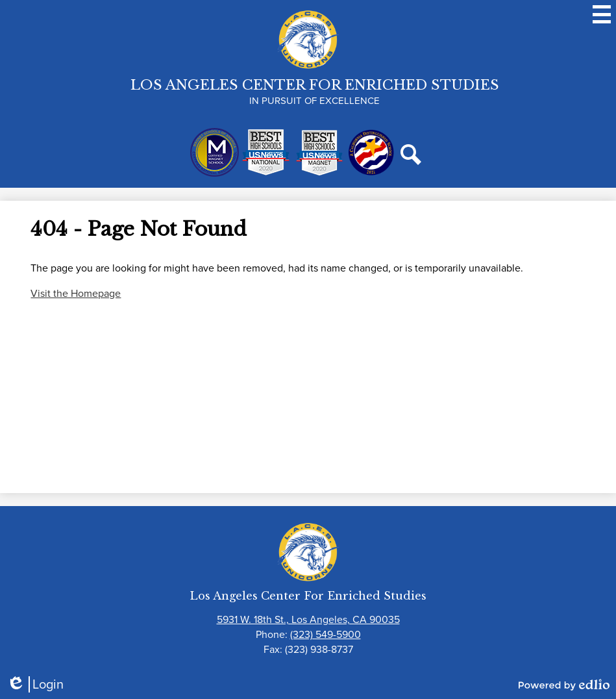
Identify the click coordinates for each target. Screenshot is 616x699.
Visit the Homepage (76, 293)
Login (35, 684)
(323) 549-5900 (326, 634)
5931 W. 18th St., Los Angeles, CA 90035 (308, 619)
